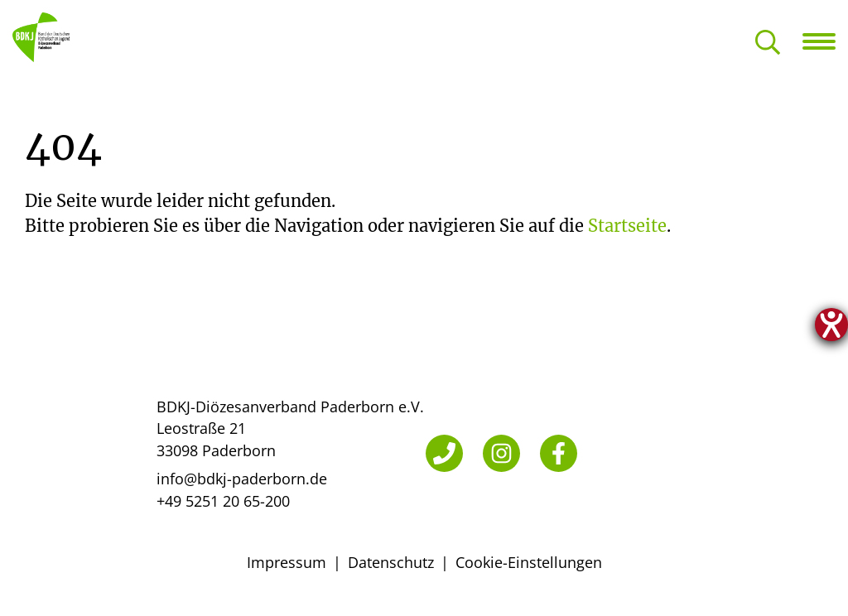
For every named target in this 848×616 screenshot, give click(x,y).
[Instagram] (501, 453)
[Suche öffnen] (768, 43)
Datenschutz (391, 562)
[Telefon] (444, 453)
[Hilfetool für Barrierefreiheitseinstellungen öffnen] (831, 325)
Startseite (627, 226)
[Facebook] (559, 453)
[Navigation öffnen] (825, 41)
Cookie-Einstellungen (529, 562)
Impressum (287, 562)
